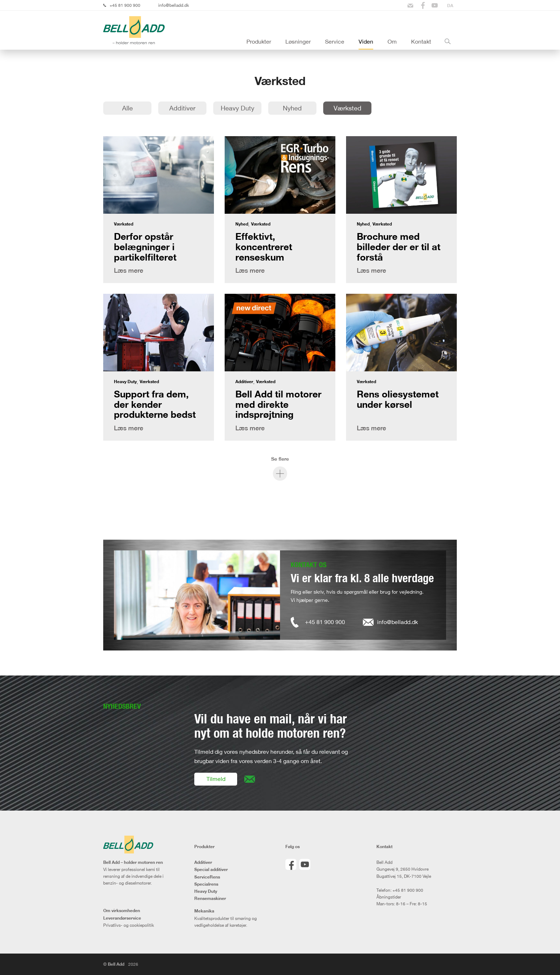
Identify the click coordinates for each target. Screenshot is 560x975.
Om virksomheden (122, 911)
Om (392, 41)
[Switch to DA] (450, 6)
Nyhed (292, 108)
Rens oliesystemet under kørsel (398, 399)
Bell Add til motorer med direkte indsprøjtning (278, 404)
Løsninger (298, 41)
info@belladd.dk (174, 5)
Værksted (347, 108)
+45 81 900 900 (125, 5)
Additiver (182, 108)
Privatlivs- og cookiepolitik (129, 925)
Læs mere (129, 270)
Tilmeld (216, 779)
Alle (127, 108)
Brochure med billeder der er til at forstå (399, 246)
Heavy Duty (237, 108)
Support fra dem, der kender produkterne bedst (155, 404)
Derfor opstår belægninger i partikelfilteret (145, 246)
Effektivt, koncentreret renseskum (264, 246)
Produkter (259, 41)
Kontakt (421, 41)
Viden (366, 41)
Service (335, 41)
